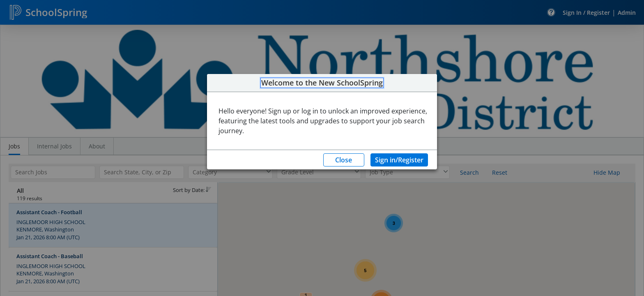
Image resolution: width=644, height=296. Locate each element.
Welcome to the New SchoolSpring (322, 83)
